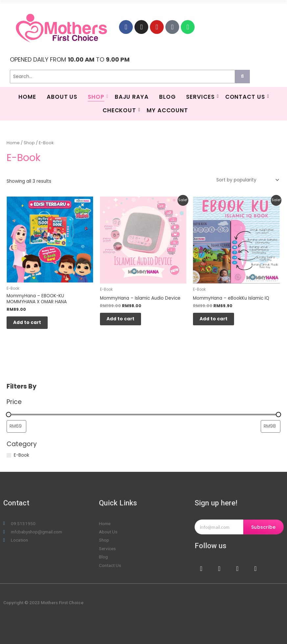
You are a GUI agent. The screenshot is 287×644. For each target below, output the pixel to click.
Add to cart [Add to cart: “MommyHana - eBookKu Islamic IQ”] (214, 319)
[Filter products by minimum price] (16, 426)
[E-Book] (9, 455)
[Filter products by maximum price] (271, 426)
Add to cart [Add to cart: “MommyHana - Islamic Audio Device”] (120, 319)
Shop (97, 97)
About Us (62, 97)
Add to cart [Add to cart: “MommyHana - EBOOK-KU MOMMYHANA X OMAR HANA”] (27, 322)
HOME (27, 97)
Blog (167, 97)
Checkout (120, 110)
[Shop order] (247, 180)
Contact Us (246, 97)
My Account (167, 110)
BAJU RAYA (132, 97)
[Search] (122, 77)
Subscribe (263, 527)
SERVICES (201, 97)
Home (13, 143)
